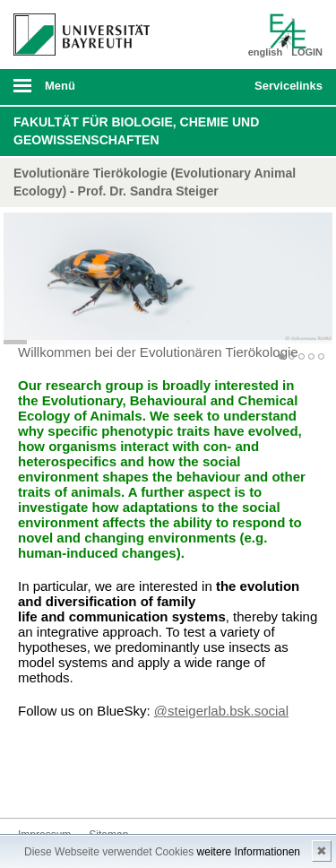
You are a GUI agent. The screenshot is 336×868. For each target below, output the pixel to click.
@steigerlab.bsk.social (221, 711)
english (266, 52)
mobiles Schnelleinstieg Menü (285, 91)
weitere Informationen (249, 852)
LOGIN (307, 52)
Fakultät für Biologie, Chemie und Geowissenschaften (136, 131)
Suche (211, 87)
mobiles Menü (74, 91)
